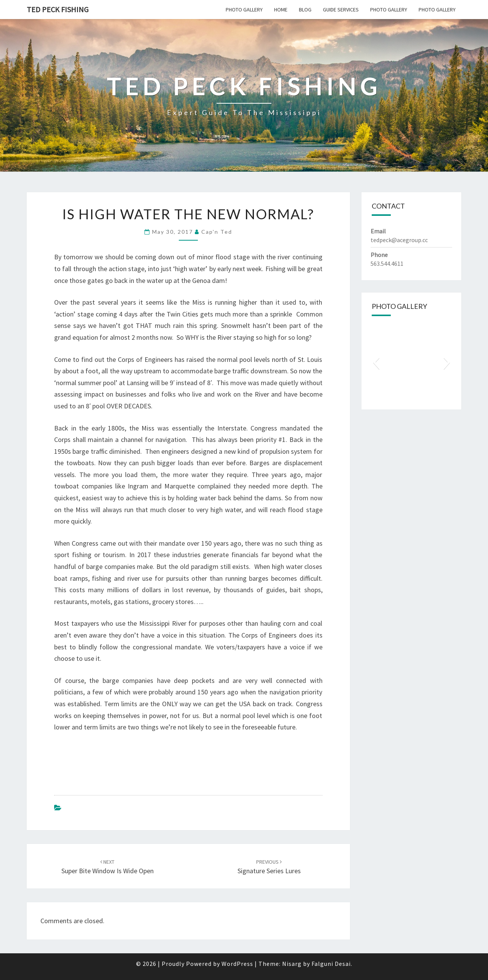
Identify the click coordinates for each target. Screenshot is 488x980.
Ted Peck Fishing (58, 9)
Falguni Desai (331, 964)
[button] (376, 362)
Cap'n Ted (217, 232)
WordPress (237, 964)
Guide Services (341, 10)
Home (281, 10)
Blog (305, 10)
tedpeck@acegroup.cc (399, 240)
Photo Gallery (244, 10)
